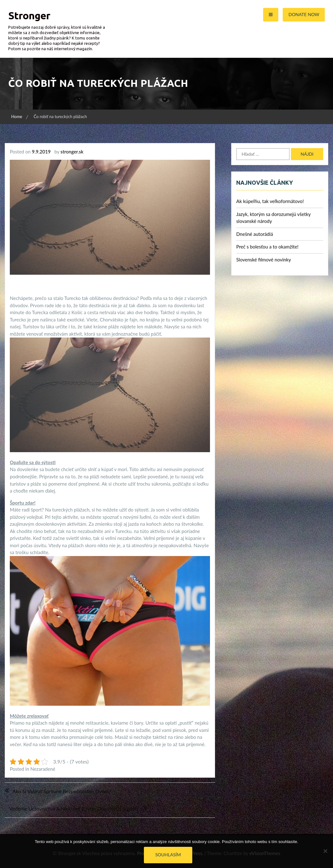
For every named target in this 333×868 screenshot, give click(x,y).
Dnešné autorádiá (255, 234)
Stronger (29, 15)
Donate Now (304, 14)
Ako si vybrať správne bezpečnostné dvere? (62, 791)
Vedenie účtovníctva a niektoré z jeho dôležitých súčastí (74, 808)
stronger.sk (72, 152)
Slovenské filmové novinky (264, 260)
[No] (325, 851)
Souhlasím (168, 855)
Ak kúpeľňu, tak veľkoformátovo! (270, 201)
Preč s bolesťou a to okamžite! (267, 247)
